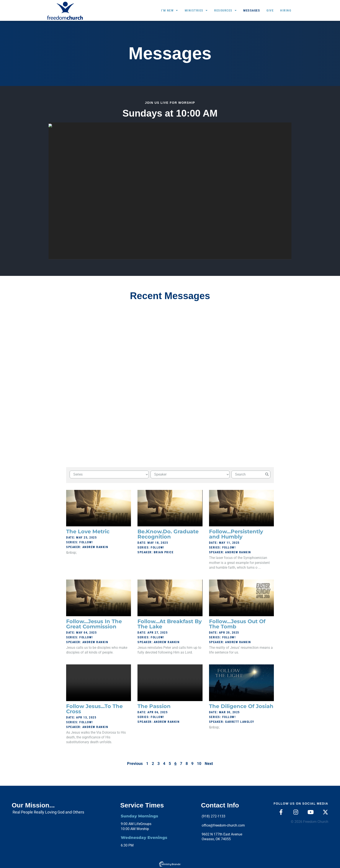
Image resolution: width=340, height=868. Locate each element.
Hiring (286, 10)
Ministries (196, 10)
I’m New (170, 10)
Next (209, 762)
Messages (252, 10)
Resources (226, 10)
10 (199, 762)
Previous (135, 762)
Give (270, 10)
